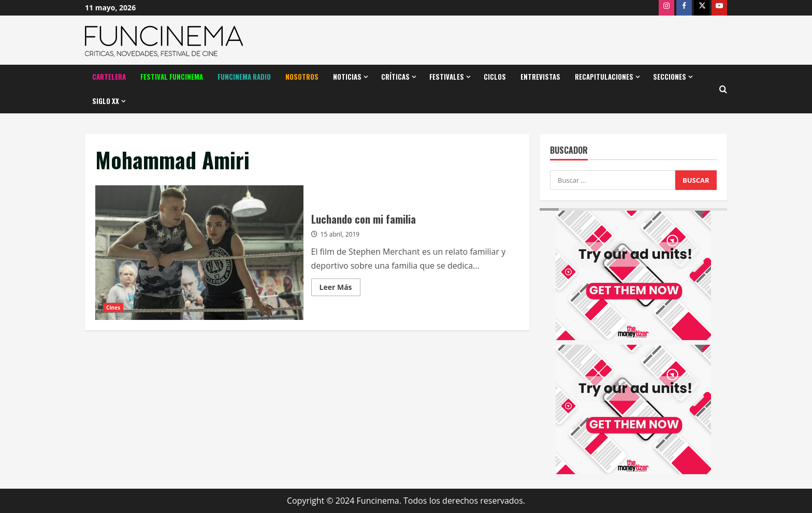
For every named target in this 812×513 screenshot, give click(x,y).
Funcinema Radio (244, 77)
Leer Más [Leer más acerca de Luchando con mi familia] (340, 289)
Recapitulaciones (604, 77)
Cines (113, 307)
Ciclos (495, 77)
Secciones (670, 77)
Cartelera (109, 77)
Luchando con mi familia (199, 253)
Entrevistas (540, 77)
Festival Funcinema (172, 77)
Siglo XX (106, 101)
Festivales (447, 77)
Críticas (395, 77)
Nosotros (302, 77)
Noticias (347, 77)
